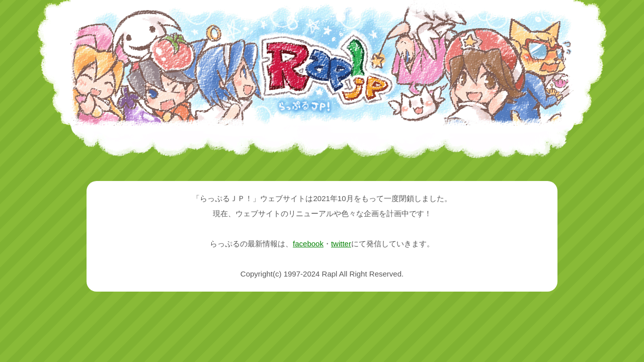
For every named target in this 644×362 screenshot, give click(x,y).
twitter (341, 244)
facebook (308, 244)
